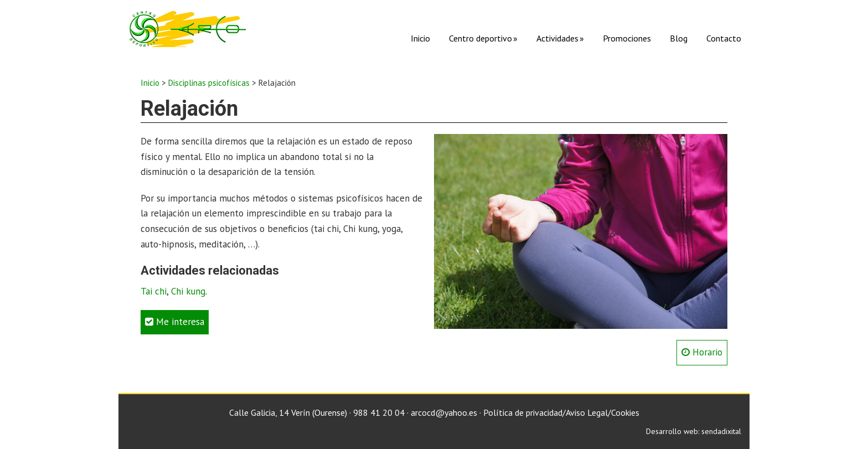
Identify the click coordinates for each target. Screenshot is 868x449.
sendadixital (721, 431)
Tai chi (154, 291)
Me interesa (175, 322)
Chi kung (188, 291)
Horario (702, 352)
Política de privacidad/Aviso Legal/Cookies (561, 412)
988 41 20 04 (379, 412)
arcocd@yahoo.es (444, 412)
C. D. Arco (188, 29)
